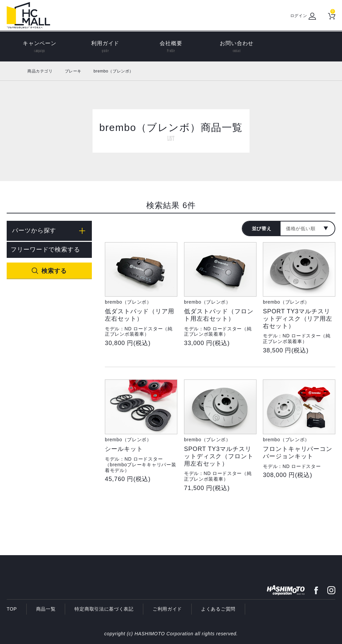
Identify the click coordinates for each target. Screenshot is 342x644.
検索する (54, 271)
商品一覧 (46, 609)
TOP (12, 609)
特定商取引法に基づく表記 (104, 609)
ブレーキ (73, 71)
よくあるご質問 (218, 609)
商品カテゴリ (40, 71)
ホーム (14, 71)
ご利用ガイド (167, 609)
